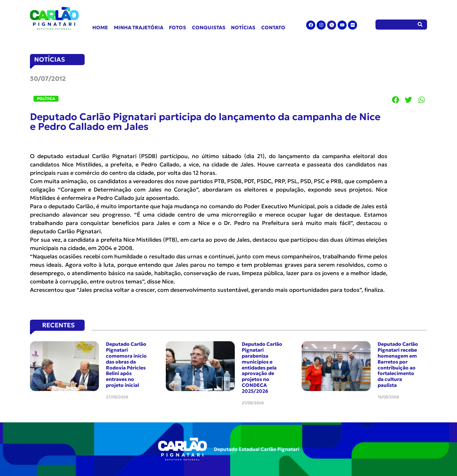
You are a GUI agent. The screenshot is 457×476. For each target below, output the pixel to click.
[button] (396, 100)
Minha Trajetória (139, 28)
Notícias (243, 28)
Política (46, 99)
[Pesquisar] (420, 25)
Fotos (177, 28)
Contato (273, 28)
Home (100, 28)
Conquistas (209, 28)
